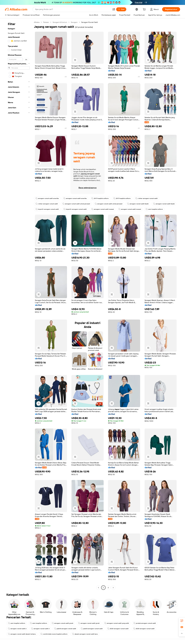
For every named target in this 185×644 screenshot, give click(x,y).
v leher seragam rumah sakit (146, 198)
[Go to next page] (113, 588)
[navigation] (19, 305)
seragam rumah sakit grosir (63, 623)
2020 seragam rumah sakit (118, 629)
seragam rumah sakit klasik (138, 204)
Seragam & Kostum (60, 22)
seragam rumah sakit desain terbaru (22, 634)
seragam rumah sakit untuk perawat (76, 204)
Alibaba (37, 22)
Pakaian (46, 22)
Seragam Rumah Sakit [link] (90, 22)
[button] (114, 9)
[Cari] (121, 9)
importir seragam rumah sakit (47, 209)
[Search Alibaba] (73, 9)
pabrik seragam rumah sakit (65, 629)
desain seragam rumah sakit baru (85, 634)
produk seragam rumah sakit (145, 623)
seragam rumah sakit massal (103, 209)
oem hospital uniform (154, 209)
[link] (182, 621)
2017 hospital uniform (100, 198)
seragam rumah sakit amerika (47, 198)
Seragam (74, 22)
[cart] (145, 10)
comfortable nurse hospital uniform (54, 634)
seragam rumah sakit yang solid (117, 623)
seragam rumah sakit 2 (17, 629)
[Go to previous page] (98, 588)
